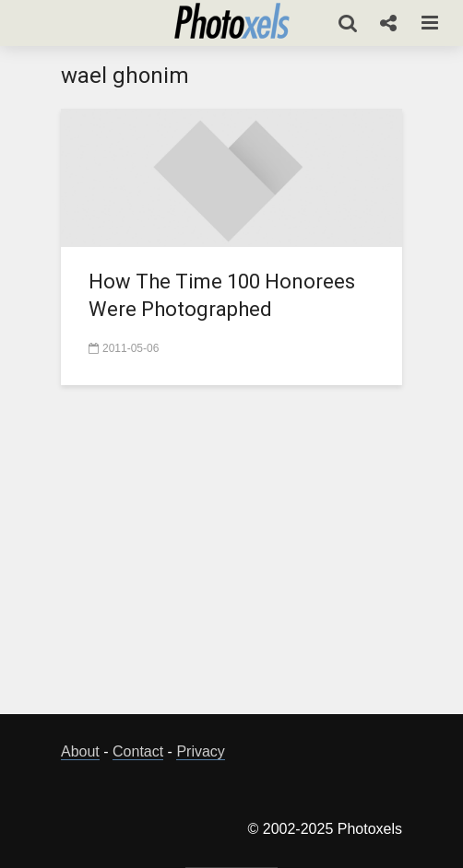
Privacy (200, 751)
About (80, 751)
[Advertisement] (262, 560)
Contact (138, 751)
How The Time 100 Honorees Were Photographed (222, 295)
